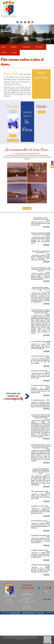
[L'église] (37, 193)
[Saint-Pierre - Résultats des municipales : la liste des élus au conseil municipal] (41, 240)
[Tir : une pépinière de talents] (41, 406)
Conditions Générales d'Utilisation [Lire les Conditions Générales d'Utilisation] (28, 613)
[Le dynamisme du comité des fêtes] (41, 512)
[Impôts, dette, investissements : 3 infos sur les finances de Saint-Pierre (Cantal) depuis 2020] (41, 275)
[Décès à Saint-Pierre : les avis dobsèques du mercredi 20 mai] (41, 223)
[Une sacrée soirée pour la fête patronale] (41, 347)
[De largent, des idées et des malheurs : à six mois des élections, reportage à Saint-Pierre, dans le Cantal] (41, 323)
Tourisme (4, 53)
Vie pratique (39, 47)
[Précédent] (8, 126)
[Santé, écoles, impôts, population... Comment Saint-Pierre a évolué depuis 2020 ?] (41, 296)
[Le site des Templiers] (37, 173)
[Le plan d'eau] (17, 193)
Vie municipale (26, 47)
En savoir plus (27, 208)
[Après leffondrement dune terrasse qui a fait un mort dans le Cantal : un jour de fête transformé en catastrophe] (41, 454)
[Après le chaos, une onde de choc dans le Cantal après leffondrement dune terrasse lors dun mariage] (41, 427)
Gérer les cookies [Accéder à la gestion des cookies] (40, 613)
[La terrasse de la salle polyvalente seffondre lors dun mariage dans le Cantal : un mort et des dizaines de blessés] (41, 478)
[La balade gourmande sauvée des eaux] (41, 571)
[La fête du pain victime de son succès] (41, 362)
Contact (14, 53)
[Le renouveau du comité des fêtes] (41, 377)
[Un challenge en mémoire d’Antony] (41, 556)
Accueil (3, 47)
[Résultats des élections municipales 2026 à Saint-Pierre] (41, 257)
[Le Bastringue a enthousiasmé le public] (41, 542)
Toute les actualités (13, 140)
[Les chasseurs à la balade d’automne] (41, 392)
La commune (13, 47)
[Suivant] (18, 126)
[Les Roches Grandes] (17, 173)
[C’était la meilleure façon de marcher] (41, 498)
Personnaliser (47, 642)
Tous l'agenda (42, 112)
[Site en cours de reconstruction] (13, 123)
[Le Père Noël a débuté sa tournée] (41, 527)
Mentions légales (47, 599)
